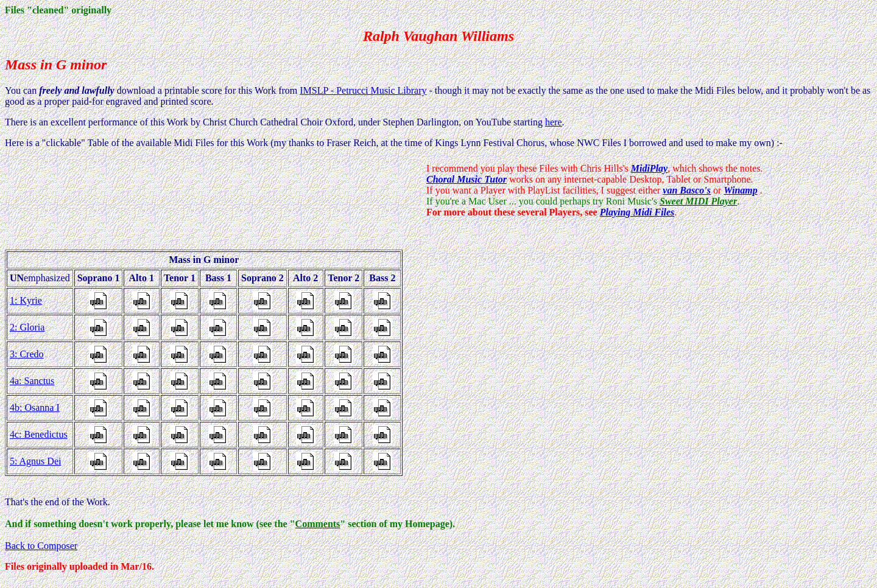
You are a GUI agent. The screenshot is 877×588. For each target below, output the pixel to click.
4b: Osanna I (35, 408)
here (554, 122)
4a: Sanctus (32, 381)
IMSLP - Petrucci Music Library (363, 90)
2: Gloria (27, 327)
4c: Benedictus (39, 434)
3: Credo (27, 354)
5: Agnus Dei (35, 461)
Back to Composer (41, 546)
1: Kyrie (26, 300)
